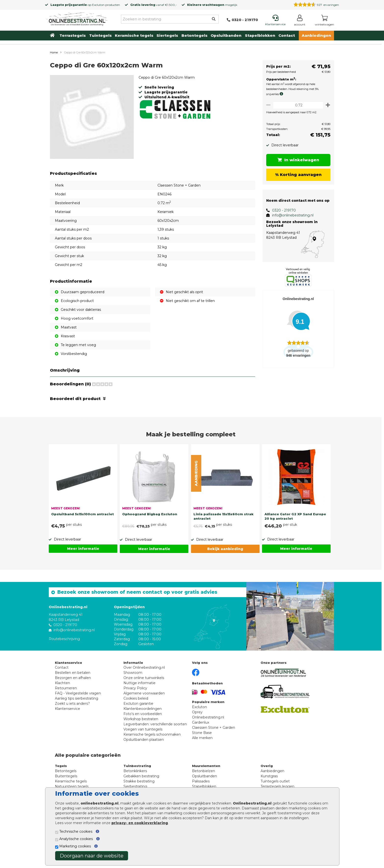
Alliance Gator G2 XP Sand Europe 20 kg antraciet (295, 516)
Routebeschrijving (64, 639)
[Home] (77, 18)
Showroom (133, 673)
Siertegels (167, 35)
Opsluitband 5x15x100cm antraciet (83, 514)
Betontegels (194, 35)
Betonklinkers (135, 771)
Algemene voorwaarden (144, 693)
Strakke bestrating (139, 781)
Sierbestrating (135, 786)
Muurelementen (206, 766)
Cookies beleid (136, 698)
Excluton (98, 5)
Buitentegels (66, 776)
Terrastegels (73, 35)
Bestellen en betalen (73, 673)
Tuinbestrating (137, 766)
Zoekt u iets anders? (72, 704)
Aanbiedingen (316, 35)
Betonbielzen (204, 771)
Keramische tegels (134, 35)
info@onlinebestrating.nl (291, 215)
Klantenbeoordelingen (143, 709)
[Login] (300, 21)
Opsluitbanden (226, 35)
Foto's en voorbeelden (143, 714)
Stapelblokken (260, 35)
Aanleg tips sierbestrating (77, 698)
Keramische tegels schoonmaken (152, 734)
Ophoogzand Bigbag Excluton (150, 514)
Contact (287, 35)
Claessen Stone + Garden (214, 728)
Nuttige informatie (139, 683)
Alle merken (202, 738)
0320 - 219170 (282, 210)
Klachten (62, 683)
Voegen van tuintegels (143, 729)
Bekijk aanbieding (225, 549)
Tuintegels (100, 35)
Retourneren (66, 688)
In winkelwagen (297, 160)
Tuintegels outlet (275, 781)
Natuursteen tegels (72, 786)
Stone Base (202, 733)
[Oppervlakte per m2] (297, 105)
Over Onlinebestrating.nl (144, 667)
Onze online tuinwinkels (144, 678)
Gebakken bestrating (141, 776)
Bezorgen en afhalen (73, 678)
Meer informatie (83, 549)
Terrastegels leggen (277, 786)
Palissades (201, 781)
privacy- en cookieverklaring (140, 823)
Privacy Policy (135, 688)
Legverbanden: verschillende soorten (155, 724)
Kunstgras (269, 776)
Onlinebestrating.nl (208, 717)
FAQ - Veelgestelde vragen (78, 693)
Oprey (197, 712)
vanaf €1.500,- (154, 5)
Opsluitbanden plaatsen (144, 740)
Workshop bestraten (141, 719)
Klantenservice (67, 709)
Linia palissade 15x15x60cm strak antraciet (223, 516)
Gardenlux (201, 722)
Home (54, 52)
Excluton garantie (138, 704)
